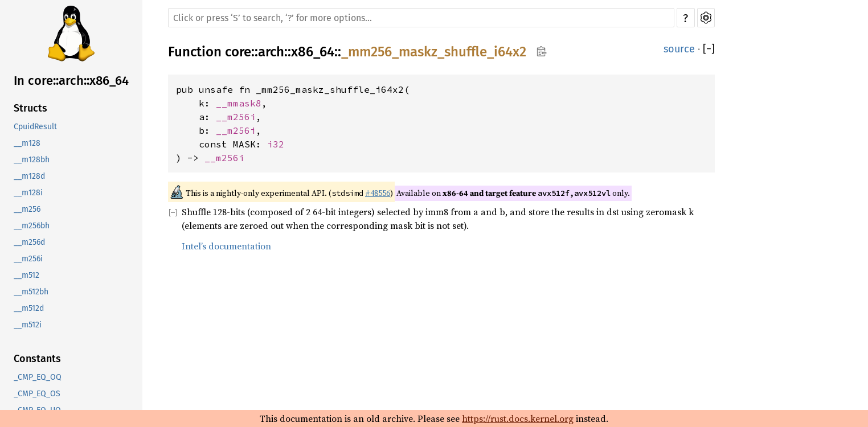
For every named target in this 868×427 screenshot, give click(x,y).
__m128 (27, 143)
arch (271, 52)
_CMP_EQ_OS (37, 394)
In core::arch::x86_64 (71, 81)
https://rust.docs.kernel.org (518, 418)
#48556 (378, 193)
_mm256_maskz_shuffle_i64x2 (434, 52)
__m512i (28, 325)
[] (709, 49)
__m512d (29, 308)
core (238, 52)
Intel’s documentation (226, 246)
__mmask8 (239, 103)
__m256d (29, 242)
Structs (30, 108)
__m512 (26, 275)
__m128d (29, 176)
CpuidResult (35, 127)
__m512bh (31, 292)
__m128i (28, 193)
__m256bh (32, 226)
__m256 (27, 209)
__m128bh (32, 160)
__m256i (28, 259)
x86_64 (313, 52)
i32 (276, 144)
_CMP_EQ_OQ (38, 377)
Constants (37, 359)
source (679, 49)
